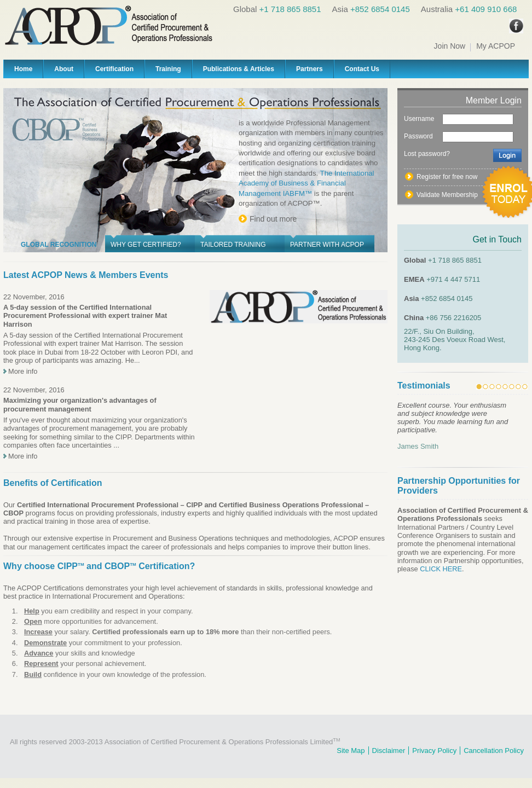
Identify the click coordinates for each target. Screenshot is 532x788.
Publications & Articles (239, 69)
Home (23, 69)
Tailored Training (233, 245)
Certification (114, 69)
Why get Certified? (146, 245)
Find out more (273, 219)
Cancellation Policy (494, 751)
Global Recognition (59, 245)
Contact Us (362, 69)
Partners (310, 69)
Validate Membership (447, 195)
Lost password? (427, 154)
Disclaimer (389, 751)
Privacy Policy (434, 751)
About (64, 69)
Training (168, 69)
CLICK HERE (441, 569)
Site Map (351, 751)
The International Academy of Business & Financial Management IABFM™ (307, 183)
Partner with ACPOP (327, 245)
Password (418, 136)
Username (419, 119)
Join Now (450, 46)
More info (23, 371)
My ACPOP (496, 46)
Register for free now (447, 177)
